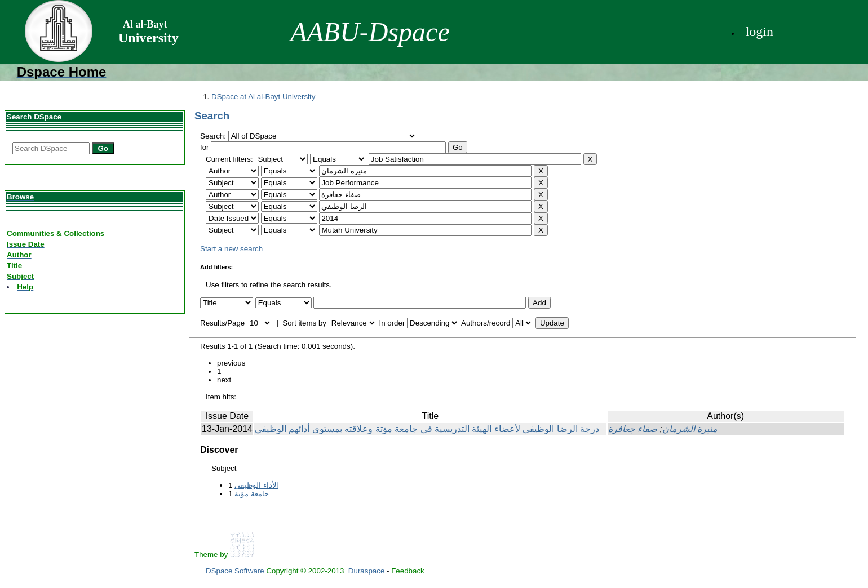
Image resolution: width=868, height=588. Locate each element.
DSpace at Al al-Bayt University (263, 97)
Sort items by (304, 323)
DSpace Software (235, 571)
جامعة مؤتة (252, 494)
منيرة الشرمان (690, 429)
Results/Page (222, 323)
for (205, 147)
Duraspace (366, 571)
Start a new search (231, 249)
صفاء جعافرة (633, 429)
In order (392, 323)
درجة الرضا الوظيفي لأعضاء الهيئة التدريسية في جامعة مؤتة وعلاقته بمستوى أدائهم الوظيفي (427, 429)
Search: (214, 136)
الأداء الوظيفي (256, 485)
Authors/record (486, 323)
